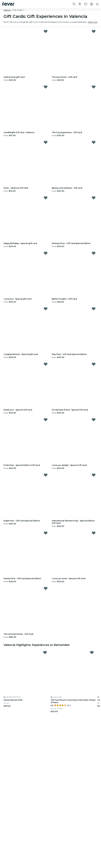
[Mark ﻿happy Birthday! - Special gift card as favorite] (46, 198)
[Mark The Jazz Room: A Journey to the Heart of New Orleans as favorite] (92, 653)
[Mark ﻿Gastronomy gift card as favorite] (46, 31)
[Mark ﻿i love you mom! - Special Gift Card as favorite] (94, 533)
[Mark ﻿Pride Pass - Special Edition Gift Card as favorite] (46, 420)
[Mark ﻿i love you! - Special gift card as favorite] (46, 253)
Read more (93, 22)
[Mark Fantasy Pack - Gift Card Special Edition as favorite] (94, 198)
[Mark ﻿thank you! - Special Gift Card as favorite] (46, 364)
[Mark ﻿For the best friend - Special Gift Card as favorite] (94, 364)
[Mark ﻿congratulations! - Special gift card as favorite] (46, 309)
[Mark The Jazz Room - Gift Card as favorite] (94, 31)
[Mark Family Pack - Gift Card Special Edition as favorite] (46, 533)
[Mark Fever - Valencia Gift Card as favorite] (46, 142)
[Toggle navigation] (97, 4)
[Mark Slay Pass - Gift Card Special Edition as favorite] (94, 309)
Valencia (7, 10)
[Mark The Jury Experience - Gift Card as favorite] (94, 87)
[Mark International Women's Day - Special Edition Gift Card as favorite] (94, 475)
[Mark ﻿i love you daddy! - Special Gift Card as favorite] (94, 420)
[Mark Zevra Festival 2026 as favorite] (45, 653)
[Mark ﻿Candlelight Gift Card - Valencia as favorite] (46, 87)
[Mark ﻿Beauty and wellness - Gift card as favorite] (94, 142)
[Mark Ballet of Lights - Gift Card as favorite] (94, 253)
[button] (19, 10)
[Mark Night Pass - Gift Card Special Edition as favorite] (46, 475)
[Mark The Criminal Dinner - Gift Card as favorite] (46, 588)
